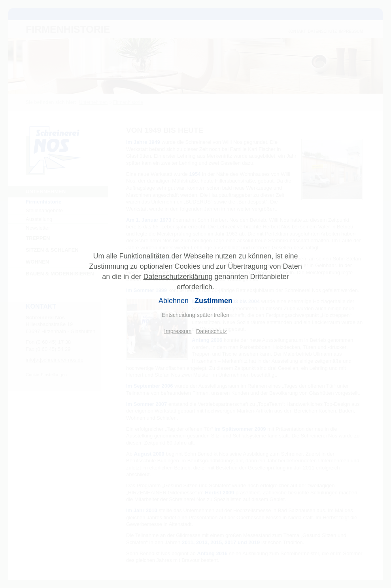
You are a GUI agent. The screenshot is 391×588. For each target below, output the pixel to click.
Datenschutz (212, 331)
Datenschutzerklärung (178, 277)
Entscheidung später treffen (195, 315)
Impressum (178, 331)
